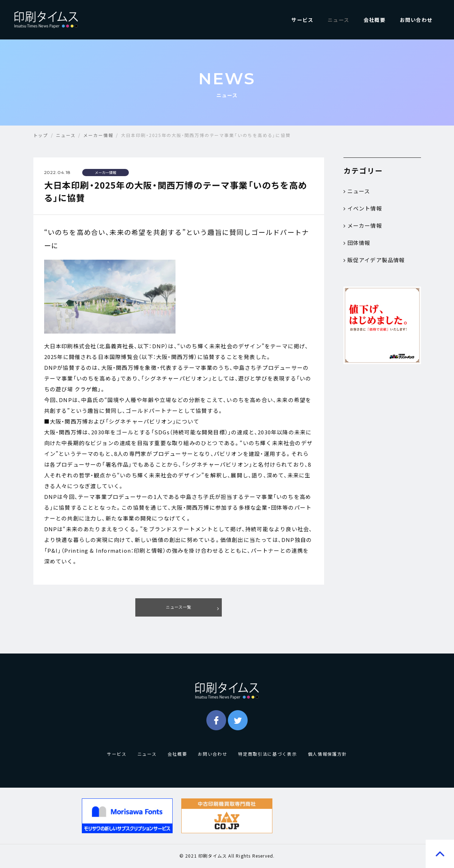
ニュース (338, 20)
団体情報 (357, 243)
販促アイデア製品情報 (374, 260)
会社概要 (375, 20)
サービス (302, 20)
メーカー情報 (363, 226)
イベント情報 (363, 208)
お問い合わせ (416, 20)
